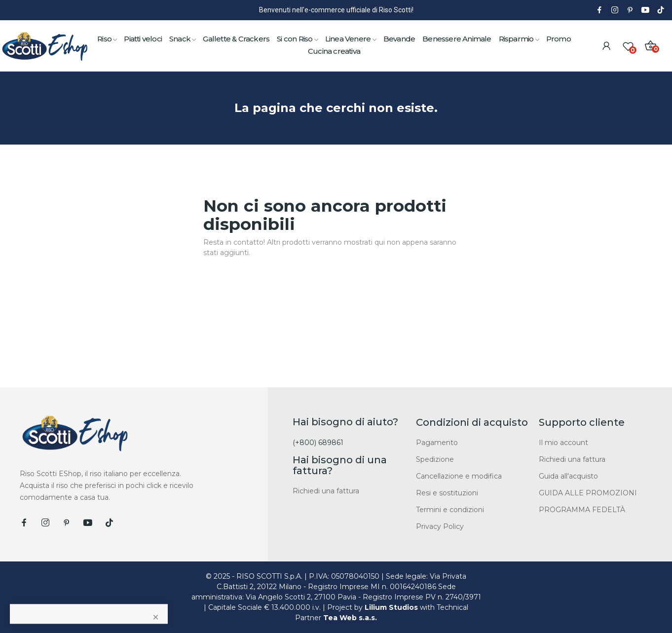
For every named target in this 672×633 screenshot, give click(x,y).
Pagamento (437, 443)
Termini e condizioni (450, 510)
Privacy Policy (440, 526)
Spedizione (435, 459)
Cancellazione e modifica (459, 476)
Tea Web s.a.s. (350, 618)
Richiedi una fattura (326, 491)
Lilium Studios (391, 607)
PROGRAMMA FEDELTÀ (582, 510)
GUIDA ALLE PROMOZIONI (588, 493)
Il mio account (563, 443)
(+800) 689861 (318, 443)
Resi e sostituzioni (447, 493)
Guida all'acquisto (568, 476)
